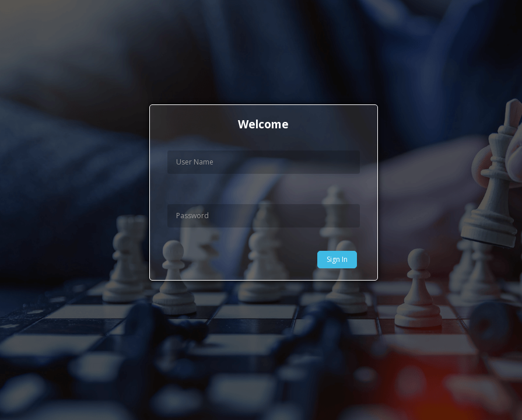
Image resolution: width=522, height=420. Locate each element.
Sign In (337, 259)
